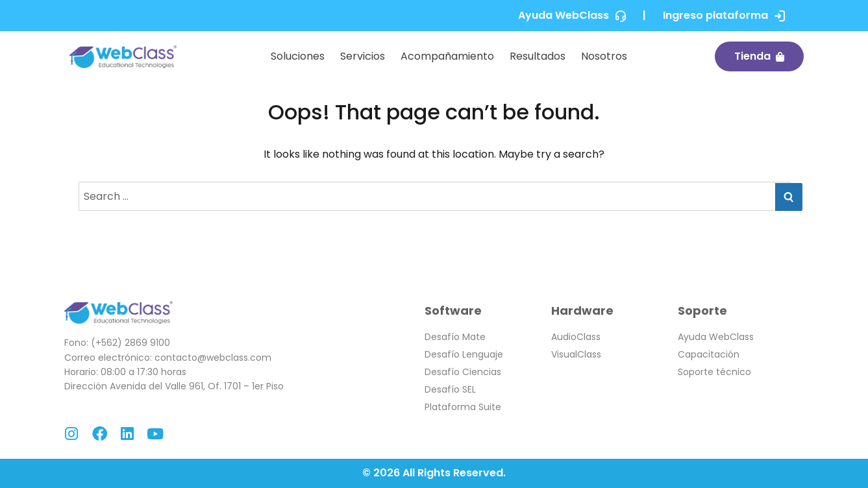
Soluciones (298, 56)
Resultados (538, 56)
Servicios (363, 56)
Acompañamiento (447, 56)
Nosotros (604, 56)
